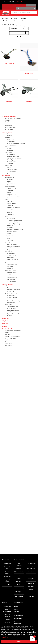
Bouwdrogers (10, 268)
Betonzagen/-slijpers (10, 128)
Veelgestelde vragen (7, 581)
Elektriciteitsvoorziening (13, 306)
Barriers (9, 185)
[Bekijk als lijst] (20, 37)
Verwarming (10, 267)
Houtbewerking (9, 160)
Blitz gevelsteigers (14, 222)
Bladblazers (8, 334)
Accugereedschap (10, 173)
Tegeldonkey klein (29, 74)
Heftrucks (5, 324)
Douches (9, 213)
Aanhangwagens (11, 189)
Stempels (9, 239)
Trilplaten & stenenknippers (12, 336)
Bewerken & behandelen (9, 132)
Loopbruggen (10, 228)
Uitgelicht (5, 321)
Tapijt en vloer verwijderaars (14, 158)
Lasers (9, 167)
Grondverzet (8, 344)
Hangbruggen (11, 257)
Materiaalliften (11, 254)
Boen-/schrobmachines (13, 246)
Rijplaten (9, 192)
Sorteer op (14, 28)
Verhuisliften (10, 292)
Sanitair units (10, 215)
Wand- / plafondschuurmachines (16, 143)
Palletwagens (11, 190)
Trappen (9, 233)
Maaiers (7, 333)
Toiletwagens (10, 209)
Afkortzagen (10, 164)
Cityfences (10, 179)
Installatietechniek (10, 134)
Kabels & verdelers (12, 272)
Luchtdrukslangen (12, 278)
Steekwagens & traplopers (14, 196)
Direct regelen (7, 564)
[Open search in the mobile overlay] (24, 13)
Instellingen (4, 638)
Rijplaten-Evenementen (13, 314)
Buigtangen (10, 136)
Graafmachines (9, 340)
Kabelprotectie (11, 183)
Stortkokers (10, 198)
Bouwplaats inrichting (11, 293)
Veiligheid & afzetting (10, 177)
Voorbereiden (8, 152)
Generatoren (10, 274)
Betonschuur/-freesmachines (13, 118)
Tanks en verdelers (12, 281)
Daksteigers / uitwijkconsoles (15, 229)
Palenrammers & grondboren (13, 331)
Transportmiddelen (10, 187)
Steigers (7, 216)
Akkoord (19, 641)
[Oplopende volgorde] (27, 28)
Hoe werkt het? (7, 577)
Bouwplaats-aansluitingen (14, 301)
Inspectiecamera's (12, 169)
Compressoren (11, 280)
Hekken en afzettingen (13, 310)
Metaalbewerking (9, 147)
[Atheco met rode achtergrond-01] (6, 11)
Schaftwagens (11, 295)
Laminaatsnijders (12, 145)
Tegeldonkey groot (9, 63)
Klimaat (7, 263)
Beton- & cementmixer (11, 124)
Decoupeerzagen (12, 162)
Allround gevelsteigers (15, 224)
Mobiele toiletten (11, 203)
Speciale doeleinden (8, 284)
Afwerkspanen (9, 126)
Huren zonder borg (7, 568)
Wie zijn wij (7, 623)
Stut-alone (10, 241)
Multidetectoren (11, 171)
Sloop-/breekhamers (10, 122)
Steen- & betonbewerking (9, 116)
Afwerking (7, 138)
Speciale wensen (7, 573)
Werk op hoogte (9, 252)
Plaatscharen (10, 151)
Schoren (9, 237)
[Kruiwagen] (29, 90)
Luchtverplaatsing (12, 265)
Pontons (5, 326)
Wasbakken (10, 211)
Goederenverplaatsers (13, 288)
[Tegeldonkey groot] (9, 52)
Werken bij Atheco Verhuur (7, 610)
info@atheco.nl (18, 2)
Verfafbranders (11, 154)
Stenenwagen (9, 101)
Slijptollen (10, 149)
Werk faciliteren (7, 176)
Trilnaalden (8, 120)
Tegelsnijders (10, 139)
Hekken (9, 181)
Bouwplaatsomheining (13, 299)
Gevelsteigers (11, 218)
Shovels (7, 342)
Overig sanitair (11, 202)
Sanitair (7, 200)
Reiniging (7, 242)
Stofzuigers (10, 248)
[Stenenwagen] (9, 90)
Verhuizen (7, 286)
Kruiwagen (29, 101)
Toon (15, 33)
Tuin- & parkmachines (8, 329)
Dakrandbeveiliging (12, 259)
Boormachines (9, 129)
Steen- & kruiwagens (10, 338)
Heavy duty (5, 318)
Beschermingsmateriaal (13, 290)
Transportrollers (11, 194)
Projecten (7, 619)
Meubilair (9, 316)
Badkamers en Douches (13, 207)
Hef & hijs (9, 261)
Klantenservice (7, 606)
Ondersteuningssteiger (15, 220)
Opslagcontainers (12, 297)
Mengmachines (11, 141)
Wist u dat (7, 585)
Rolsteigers (10, 226)
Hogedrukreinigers (12, 244)
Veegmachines (11, 250)
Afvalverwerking (11, 308)
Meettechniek (8, 165)
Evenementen (9, 305)
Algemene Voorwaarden (7, 615)
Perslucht (7, 276)
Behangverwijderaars (13, 156)
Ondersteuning (9, 235)
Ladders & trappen (12, 255)
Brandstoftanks (11, 303)
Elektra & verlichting (10, 270)
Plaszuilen (10, 205)
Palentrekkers (8, 346)
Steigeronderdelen (12, 231)
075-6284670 (19, 614)
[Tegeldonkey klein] (29, 57)
